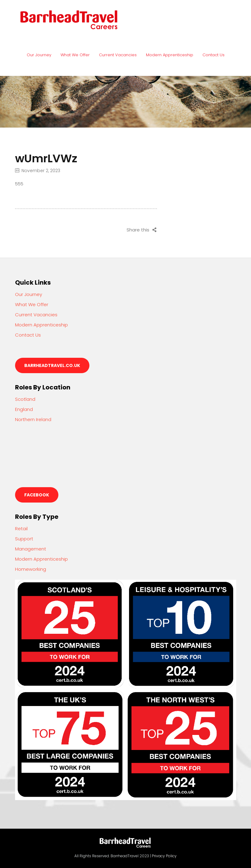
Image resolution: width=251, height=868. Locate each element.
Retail (21, 529)
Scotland (25, 399)
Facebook (37, 495)
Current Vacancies (118, 55)
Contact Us (214, 55)
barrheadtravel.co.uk (52, 365)
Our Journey (39, 55)
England (24, 409)
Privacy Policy (164, 856)
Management (31, 549)
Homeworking (31, 569)
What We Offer (75, 55)
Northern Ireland (33, 419)
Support (24, 539)
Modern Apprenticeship (170, 55)
